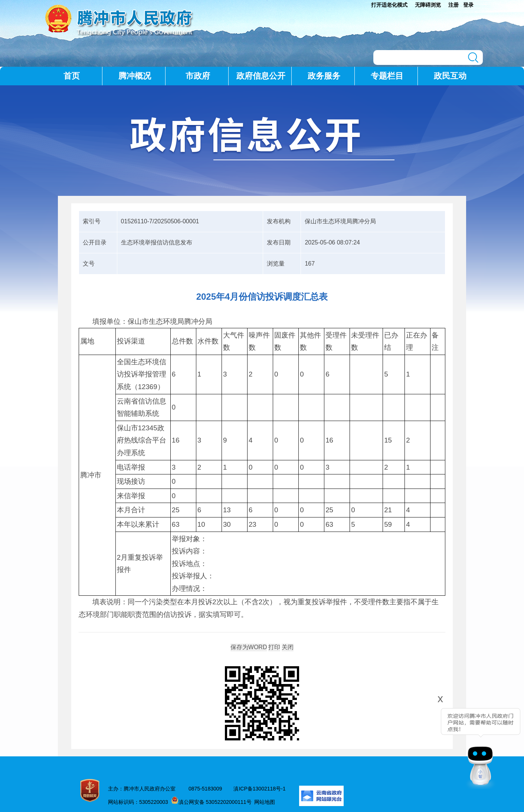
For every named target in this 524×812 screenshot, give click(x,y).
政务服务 (324, 76)
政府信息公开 (261, 76)
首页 (72, 76)
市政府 (198, 76)
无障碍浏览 (428, 5)
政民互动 (450, 76)
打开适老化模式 (389, 5)
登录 (468, 5)
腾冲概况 (135, 76)
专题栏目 (387, 76)
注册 (453, 5)
